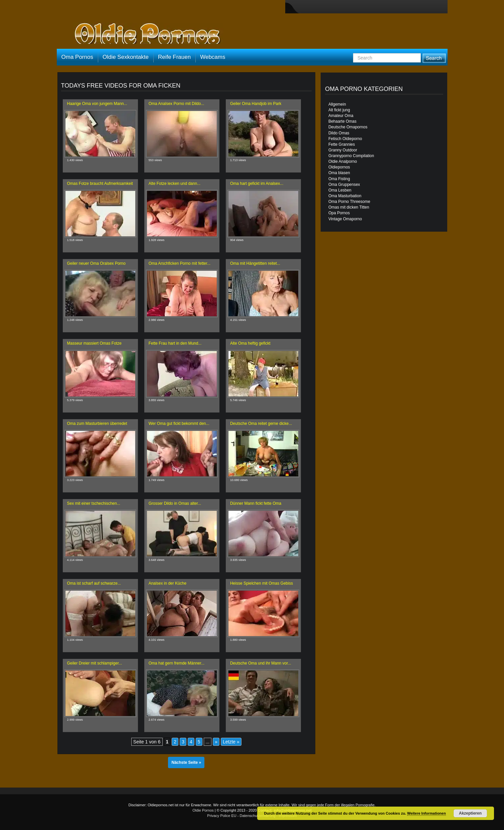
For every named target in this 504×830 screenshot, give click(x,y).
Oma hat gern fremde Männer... (177, 663)
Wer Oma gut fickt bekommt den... (179, 424)
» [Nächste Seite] (216, 742)
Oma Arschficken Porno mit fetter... (180, 263)
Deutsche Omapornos (348, 127)
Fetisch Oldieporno (345, 139)
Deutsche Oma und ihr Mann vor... (261, 663)
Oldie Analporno (343, 161)
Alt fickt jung (339, 110)
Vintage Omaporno (345, 219)
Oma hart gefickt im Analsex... (257, 184)
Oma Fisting (339, 179)
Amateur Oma (341, 116)
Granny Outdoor (343, 150)
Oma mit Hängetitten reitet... (255, 263)
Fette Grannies (342, 144)
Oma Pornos (77, 57)
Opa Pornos (339, 213)
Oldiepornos (339, 167)
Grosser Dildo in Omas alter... (175, 503)
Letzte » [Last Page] (231, 742)
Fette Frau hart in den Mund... (175, 343)
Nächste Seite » (186, 762)
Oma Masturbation (345, 196)
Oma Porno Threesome (349, 202)
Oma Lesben (340, 190)
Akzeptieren (470, 813)
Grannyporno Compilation (351, 156)
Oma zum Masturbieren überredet (97, 424)
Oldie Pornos (203, 810)
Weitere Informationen (427, 813)
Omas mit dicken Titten (349, 207)
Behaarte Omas (342, 121)
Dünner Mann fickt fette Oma (256, 503)
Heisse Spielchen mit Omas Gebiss (262, 583)
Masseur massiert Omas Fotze (94, 343)
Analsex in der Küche (167, 583)
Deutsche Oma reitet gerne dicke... (261, 424)
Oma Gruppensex (344, 185)
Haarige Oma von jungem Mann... (97, 104)
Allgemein (337, 104)
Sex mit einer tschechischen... (94, 503)
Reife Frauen (174, 57)
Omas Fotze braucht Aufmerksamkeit (100, 184)
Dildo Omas (339, 133)
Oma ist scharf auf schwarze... (94, 583)
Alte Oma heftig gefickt (250, 343)
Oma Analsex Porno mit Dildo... (177, 104)
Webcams (213, 57)
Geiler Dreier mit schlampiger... (95, 663)
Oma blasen (339, 173)
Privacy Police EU (222, 816)
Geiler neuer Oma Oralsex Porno (96, 263)
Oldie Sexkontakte (126, 57)
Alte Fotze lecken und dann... (175, 184)
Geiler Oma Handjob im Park (256, 104)
